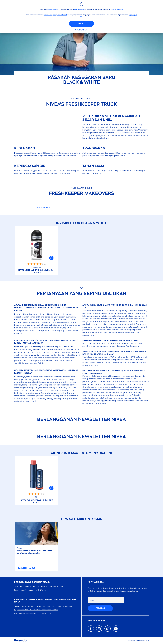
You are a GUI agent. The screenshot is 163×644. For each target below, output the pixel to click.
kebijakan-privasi (40, 586)
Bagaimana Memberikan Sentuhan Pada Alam (36, 610)
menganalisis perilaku (54, 10)
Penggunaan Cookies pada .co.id (30, 590)
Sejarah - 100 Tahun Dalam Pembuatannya (35, 606)
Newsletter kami (97, 582)
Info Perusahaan (57, 586)
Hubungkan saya (97, 621)
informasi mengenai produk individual (55, 15)
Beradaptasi (82, 30)
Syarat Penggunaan (22, 586)
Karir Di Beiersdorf (65, 606)
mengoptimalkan (80, 10)
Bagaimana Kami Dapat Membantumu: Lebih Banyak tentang (45, 601)
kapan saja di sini (118, 10)
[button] (51, 258)
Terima (81, 24)
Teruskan (100, 608)
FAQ (51, 613)
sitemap (43, 613)
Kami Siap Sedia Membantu (26, 613)
